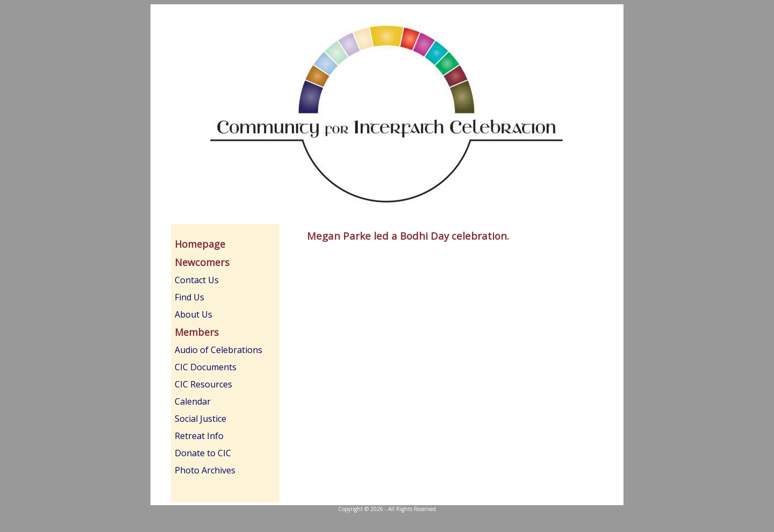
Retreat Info (199, 436)
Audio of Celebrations (218, 350)
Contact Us (197, 280)
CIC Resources (203, 384)
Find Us (189, 297)
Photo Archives (205, 470)
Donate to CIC (203, 453)
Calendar (193, 401)
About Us (193, 314)
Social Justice (200, 419)
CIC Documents (206, 367)
